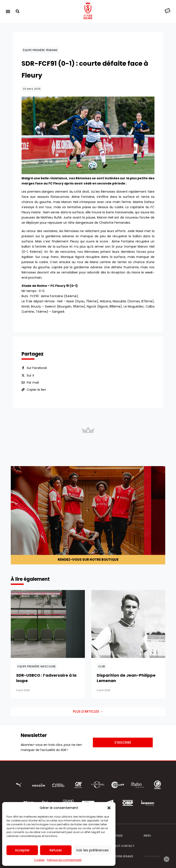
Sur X (30, 375)
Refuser (56, 850)
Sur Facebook (37, 368)
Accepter (22, 850)
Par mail (33, 382)
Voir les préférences (92, 850)
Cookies (39, 860)
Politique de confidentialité (64, 860)
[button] (109, 808)
